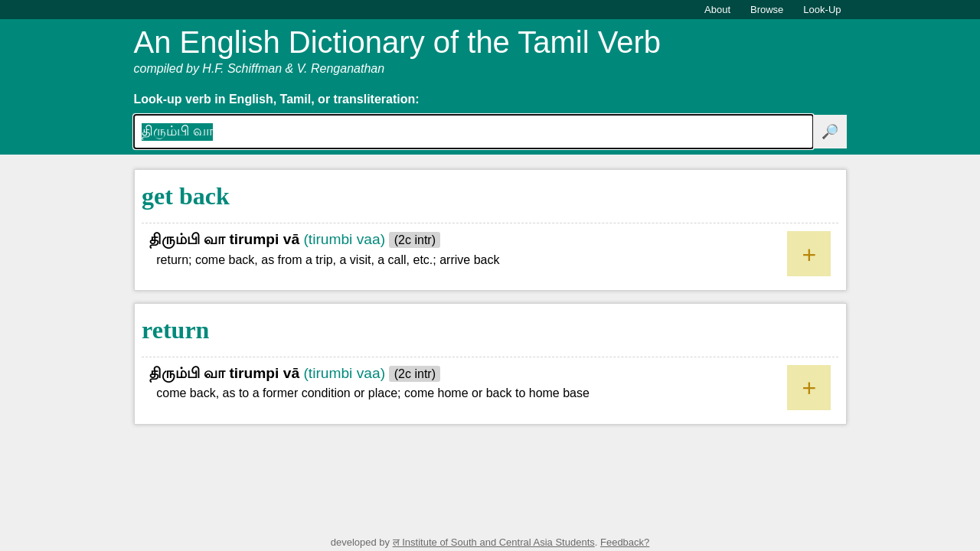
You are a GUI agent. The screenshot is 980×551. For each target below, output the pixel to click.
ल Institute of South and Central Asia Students (494, 542)
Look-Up (822, 10)
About (717, 10)
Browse (767, 10)
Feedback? (625, 542)
